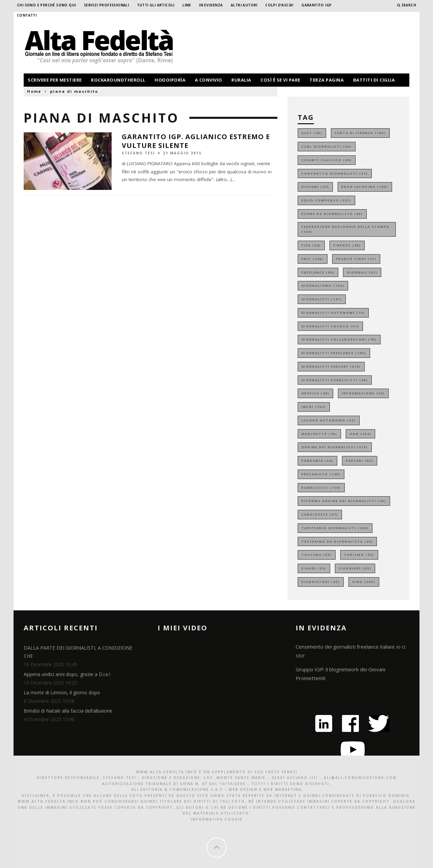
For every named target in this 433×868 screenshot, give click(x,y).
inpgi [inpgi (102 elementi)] (314, 407)
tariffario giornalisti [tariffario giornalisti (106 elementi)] (335, 528)
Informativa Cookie (217, 819)
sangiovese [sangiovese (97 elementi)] (320, 514)
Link (187, 5)
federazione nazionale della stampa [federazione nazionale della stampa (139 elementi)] (345, 229)
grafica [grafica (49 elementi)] (315, 393)
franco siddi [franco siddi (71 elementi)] (356, 259)
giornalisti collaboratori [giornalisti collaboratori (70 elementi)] (339, 339)
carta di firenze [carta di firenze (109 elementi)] (360, 133)
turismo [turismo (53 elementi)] (359, 555)
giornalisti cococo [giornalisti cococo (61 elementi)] (330, 326)
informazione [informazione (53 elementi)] (363, 393)
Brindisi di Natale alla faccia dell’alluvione (68, 711)
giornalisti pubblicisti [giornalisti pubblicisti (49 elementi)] (335, 380)
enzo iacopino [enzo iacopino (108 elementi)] (365, 187)
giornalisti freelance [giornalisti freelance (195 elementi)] (334, 353)
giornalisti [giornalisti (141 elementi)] (322, 299)
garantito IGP (316, 5)
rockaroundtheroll (118, 80)
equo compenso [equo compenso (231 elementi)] (326, 200)
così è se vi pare (280, 80)
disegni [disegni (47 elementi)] (315, 187)
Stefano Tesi (138, 153)
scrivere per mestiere (55, 80)
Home (34, 91)
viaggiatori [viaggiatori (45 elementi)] (321, 582)
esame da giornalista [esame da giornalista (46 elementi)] (332, 214)
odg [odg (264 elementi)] (360, 434)
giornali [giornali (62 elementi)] (362, 272)
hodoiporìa (170, 80)
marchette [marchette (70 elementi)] (319, 434)
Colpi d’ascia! (279, 5)
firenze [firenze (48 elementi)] (347, 245)
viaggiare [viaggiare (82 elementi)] (355, 568)
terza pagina (327, 80)
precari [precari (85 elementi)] (360, 461)
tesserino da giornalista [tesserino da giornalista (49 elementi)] (337, 541)
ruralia (241, 80)
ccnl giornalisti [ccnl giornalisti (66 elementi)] (327, 146)
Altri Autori (244, 5)
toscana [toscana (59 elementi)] (317, 555)
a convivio (209, 80)
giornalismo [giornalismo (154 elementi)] (323, 286)
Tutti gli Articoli (156, 5)
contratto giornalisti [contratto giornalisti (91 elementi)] (335, 173)
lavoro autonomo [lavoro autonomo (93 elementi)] (329, 420)
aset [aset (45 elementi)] (312, 133)
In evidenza (211, 5)
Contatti (27, 15)
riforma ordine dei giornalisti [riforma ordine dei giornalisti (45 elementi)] (344, 501)
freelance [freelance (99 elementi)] (318, 272)
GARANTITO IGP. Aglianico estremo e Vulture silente (196, 141)
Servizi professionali (106, 5)
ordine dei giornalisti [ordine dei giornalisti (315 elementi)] (335, 447)
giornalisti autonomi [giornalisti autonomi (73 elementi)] (333, 313)
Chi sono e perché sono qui (46, 5)
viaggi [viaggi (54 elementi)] (314, 568)
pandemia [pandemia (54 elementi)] (317, 461)
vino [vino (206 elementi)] (364, 582)
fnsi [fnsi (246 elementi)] (313, 259)
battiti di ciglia (374, 80)
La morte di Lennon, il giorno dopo (62, 692)
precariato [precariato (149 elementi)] (321, 474)
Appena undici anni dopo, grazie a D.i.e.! (67, 674)
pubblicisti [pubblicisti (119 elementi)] (321, 488)
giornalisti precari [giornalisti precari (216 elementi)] (331, 366)
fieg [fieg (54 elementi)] (311, 245)
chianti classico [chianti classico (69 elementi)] (327, 160)
